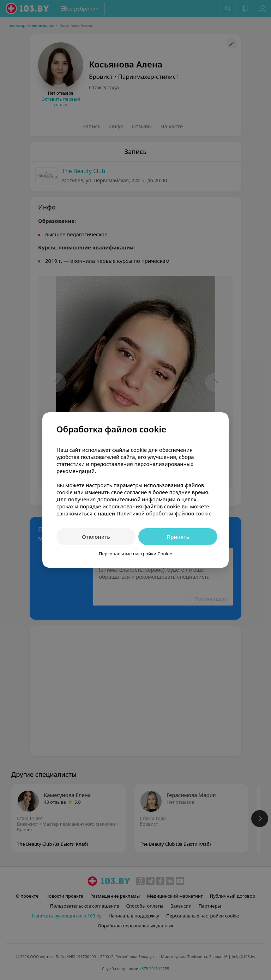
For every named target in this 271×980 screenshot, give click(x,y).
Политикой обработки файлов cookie (164, 513)
